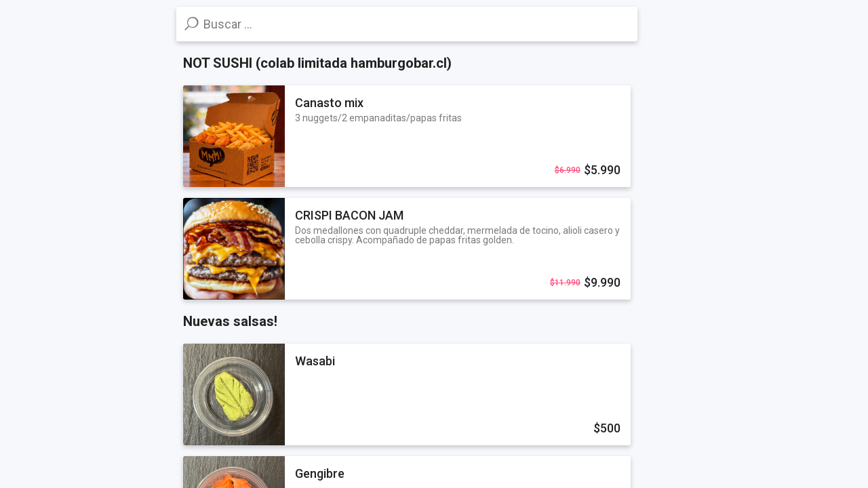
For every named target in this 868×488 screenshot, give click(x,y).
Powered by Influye (56, 471)
